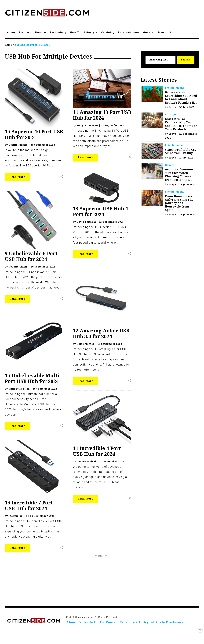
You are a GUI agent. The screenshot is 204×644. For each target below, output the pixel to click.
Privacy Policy (137, 622)
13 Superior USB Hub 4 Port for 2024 (100, 211)
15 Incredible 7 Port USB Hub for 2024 (29, 505)
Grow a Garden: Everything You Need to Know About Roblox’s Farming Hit (181, 97)
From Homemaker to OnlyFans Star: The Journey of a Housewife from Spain (181, 203)
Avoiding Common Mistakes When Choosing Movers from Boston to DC (179, 174)
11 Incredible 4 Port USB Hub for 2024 (97, 451)
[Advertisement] (102, 581)
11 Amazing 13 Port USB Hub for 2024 (102, 115)
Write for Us (94, 622)
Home (11, 32)
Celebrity (108, 32)
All (172, 32)
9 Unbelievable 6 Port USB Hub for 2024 (31, 256)
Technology (58, 32)
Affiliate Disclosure (167, 622)
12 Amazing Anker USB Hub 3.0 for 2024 (101, 333)
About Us (74, 622)
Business (25, 32)
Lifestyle (91, 32)
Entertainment (129, 32)
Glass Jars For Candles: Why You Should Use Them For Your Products (181, 124)
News (162, 32)
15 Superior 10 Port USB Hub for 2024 (34, 134)
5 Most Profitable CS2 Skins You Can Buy (181, 151)
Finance (40, 32)
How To (75, 32)
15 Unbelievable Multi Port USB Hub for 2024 (32, 378)
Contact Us (115, 622)
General (149, 32)
